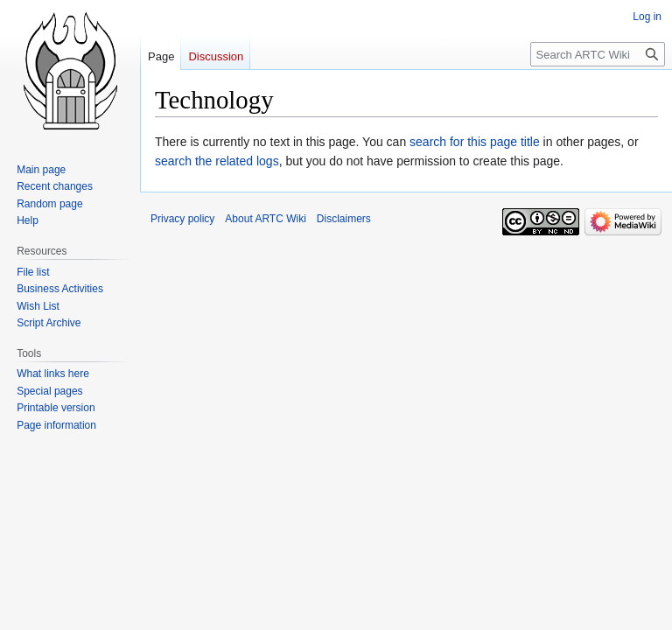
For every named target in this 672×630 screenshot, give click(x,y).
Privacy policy (182, 219)
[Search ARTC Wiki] (598, 54)
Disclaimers (344, 219)
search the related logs (217, 161)
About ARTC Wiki (265, 219)
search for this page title (475, 142)
